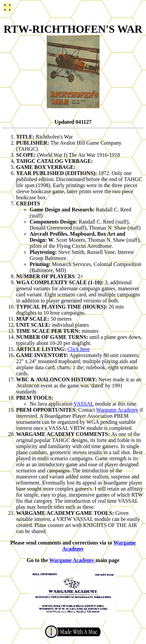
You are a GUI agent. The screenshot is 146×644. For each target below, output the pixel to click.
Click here (78, 349)
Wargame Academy (117, 410)
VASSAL (84, 404)
